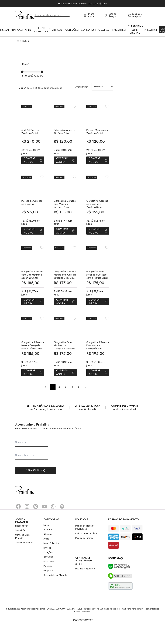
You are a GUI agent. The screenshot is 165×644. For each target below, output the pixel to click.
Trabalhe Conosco (24, 560)
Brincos (58, 30)
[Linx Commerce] (82, 637)
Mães (46, 542)
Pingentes (119, 30)
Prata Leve (49, 579)
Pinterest (36, 524)
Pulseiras (104, 30)
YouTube (44, 524)
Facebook (18, 524)
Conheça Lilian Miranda (22, 554)
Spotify (62, 524)
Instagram (27, 524)
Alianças (17, 30)
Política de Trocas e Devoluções (85, 545)
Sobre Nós (20, 548)
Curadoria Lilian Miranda (135, 30)
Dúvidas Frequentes (85, 586)
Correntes (89, 30)
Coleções (72, 30)
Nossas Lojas (22, 543)
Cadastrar (36, 488)
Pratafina (25, 15)
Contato (79, 582)
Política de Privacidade (86, 551)
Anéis (29, 30)
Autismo (48, 547)
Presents (151, 30)
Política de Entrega (84, 555)
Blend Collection (42, 30)
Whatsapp (53, 524)
